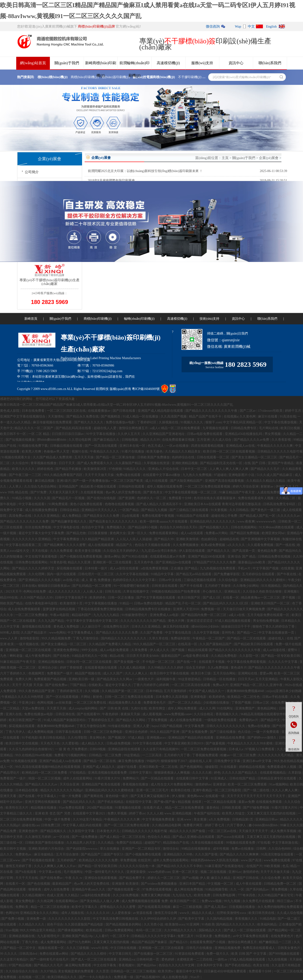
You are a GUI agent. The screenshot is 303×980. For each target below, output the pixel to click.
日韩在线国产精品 (243, 778)
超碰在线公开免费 (225, 516)
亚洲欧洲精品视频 (185, 463)
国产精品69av (147, 965)
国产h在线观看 (26, 872)
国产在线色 (62, 656)
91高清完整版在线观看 (278, 854)
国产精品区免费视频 (245, 533)
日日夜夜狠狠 (98, 533)
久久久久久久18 (98, 913)
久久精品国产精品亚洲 (98, 539)
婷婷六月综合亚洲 (246, 487)
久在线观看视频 (92, 492)
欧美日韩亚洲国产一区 (26, 720)
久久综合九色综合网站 (41, 487)
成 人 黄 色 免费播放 (96, 580)
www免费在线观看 (277, 860)
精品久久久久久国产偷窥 (188, 831)
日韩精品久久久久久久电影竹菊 (280, 452)
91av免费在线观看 (72, 808)
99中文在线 (90, 650)
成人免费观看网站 (54, 942)
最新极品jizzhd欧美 (252, 562)
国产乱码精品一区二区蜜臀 (92, 586)
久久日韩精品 (239, 510)
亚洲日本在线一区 (133, 446)
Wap (238, 26)
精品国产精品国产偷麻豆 (150, 942)
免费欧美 (22, 907)
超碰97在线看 (127, 767)
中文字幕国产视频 (266, 568)
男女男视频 (273, 434)
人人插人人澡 (93, 592)
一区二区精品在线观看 (220, 802)
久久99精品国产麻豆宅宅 (276, 895)
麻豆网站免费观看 (79, 965)
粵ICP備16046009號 (146, 389)
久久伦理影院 (78, 738)
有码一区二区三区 (149, 930)
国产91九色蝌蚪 (80, 942)
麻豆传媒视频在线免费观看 (53, 422)
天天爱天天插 (57, 708)
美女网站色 (98, 738)
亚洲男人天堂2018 (186, 609)
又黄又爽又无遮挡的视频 (112, 942)
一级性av (221, 959)
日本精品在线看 (27, 790)
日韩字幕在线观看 (69, 732)
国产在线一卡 (187, 662)
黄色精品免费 (268, 551)
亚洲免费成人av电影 (165, 615)
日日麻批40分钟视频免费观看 (226, 971)
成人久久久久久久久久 (65, 592)
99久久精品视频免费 (57, 638)
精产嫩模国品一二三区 (276, 942)
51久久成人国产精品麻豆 (275, 475)
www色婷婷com (159, 872)
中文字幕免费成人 (81, 633)
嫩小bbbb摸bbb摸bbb (264, 825)
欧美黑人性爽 (32, 452)
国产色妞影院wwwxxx (82, 849)
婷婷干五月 (293, 411)
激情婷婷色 (251, 872)
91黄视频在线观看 (128, 808)
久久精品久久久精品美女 (183, 452)
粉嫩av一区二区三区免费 (238, 755)
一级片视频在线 (28, 644)
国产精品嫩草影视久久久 (69, 522)
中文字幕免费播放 (67, 539)
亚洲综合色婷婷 (137, 732)
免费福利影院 (181, 638)
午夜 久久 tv (74, 878)
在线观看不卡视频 (212, 662)
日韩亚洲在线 (66, 714)
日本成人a (236, 749)
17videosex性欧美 (271, 411)
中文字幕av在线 (50, 872)
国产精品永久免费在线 (83, 417)
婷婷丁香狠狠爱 (72, 668)
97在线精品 (78, 773)
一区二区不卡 (120, 936)
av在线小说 (72, 580)
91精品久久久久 (135, 469)
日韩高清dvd (29, 954)
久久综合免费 (271, 878)
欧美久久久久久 (24, 469)
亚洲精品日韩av (267, 819)
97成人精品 (137, 738)
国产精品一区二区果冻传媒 (116, 457)
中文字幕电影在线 (67, 527)
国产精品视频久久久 (214, 527)
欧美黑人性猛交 (234, 813)
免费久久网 (24, 679)
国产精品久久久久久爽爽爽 (240, 854)
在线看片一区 (16, 884)
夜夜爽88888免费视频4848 (246, 691)
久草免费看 (140, 650)
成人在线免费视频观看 (25, 609)
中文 (251, 26)
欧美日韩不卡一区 (13, 434)
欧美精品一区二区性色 (244, 697)
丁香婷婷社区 (147, 422)
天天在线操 (40, 551)
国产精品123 (179, 942)
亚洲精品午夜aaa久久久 (89, 889)
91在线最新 (229, 767)
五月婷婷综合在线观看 (259, 574)
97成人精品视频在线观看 (233, 621)
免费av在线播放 (259, 726)
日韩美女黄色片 (289, 948)
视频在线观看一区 (51, 948)
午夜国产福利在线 (207, 813)
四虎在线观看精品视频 (208, 446)
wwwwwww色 (267, 522)
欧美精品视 (95, 930)
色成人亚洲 (55, 895)
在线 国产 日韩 (255, 463)
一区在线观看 (10, 738)
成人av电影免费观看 (115, 650)
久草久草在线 (159, 638)
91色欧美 (208, 924)
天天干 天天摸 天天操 (28, 685)
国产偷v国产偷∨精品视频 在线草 (178, 802)
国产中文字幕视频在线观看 (156, 598)
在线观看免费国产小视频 (208, 942)
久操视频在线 (169, 422)
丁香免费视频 (158, 720)
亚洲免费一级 (37, 919)
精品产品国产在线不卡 (206, 417)
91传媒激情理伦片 (135, 615)
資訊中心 (236, 63)
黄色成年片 (239, 668)
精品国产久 (125, 545)
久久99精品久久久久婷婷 (166, 668)
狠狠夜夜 (35, 889)
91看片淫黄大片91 (108, 778)
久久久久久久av (289, 516)
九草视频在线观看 (216, 428)
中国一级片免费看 (58, 819)
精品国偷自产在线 (176, 843)
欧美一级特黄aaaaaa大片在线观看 (164, 522)
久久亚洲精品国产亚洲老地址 (164, 434)
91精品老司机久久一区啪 (90, 656)
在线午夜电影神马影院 (42, 603)
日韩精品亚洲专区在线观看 (277, 778)
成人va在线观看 (192, 533)
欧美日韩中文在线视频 (22, 743)
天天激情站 (56, 417)
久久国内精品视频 (220, 919)
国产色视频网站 (192, 767)
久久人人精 (155, 813)
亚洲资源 (220, 784)
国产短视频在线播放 (21, 440)
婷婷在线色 (46, 469)
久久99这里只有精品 (88, 819)
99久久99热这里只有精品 (38, 930)
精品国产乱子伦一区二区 (184, 603)
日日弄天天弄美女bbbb (143, 656)
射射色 (98, 697)
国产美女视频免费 (195, 732)
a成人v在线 (237, 615)
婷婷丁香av (137, 813)
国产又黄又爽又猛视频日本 (150, 796)
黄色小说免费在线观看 (87, 504)
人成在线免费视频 (271, 492)
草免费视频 (128, 860)
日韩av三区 (261, 703)
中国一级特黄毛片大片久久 (105, 872)
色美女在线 (262, 965)
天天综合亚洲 (70, 784)
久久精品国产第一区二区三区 (123, 691)
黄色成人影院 (10, 411)
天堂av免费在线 (33, 708)
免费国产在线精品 (130, 843)
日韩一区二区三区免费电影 (104, 732)
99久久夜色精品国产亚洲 (37, 691)
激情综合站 (171, 849)
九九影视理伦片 (49, 936)
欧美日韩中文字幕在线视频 (170, 673)
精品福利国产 (82, 615)
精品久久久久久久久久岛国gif (62, 790)
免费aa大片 (220, 685)
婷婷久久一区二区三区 (164, 878)
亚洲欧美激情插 (188, 539)
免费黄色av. (24, 854)
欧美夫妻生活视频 (88, 551)
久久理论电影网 (80, 440)
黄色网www (195, 796)
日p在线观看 (131, 516)
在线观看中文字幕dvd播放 (162, 475)
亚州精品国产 (69, 487)
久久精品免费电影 (224, 656)
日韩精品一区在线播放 (220, 679)
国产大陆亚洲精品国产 (187, 481)
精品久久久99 (150, 440)
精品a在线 (117, 656)
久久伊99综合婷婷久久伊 (159, 919)
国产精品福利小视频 (143, 527)
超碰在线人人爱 (105, 428)
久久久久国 (42, 498)
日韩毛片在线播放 (200, 948)
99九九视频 (233, 901)
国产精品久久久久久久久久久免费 (25, 522)
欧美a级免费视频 (214, 545)
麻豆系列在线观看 (176, 627)
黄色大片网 (177, 621)
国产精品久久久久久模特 (89, 954)
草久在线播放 (110, 849)
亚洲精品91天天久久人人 (100, 510)
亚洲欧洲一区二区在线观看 (113, 562)
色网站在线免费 (35, 592)
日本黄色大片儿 (108, 831)
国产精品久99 (164, 539)
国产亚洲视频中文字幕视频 (261, 539)
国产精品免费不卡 (133, 878)
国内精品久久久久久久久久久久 (124, 638)
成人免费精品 (72, 516)
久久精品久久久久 (32, 924)
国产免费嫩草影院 (227, 574)
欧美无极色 (155, 452)
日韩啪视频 (130, 440)
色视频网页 (37, 673)
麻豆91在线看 (268, 417)
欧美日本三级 (201, 673)
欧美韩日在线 (181, 790)
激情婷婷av (203, 784)
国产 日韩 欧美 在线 (115, 708)
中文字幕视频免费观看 (159, 819)
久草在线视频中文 (137, 592)
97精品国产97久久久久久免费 (215, 562)
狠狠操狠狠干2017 (174, 761)
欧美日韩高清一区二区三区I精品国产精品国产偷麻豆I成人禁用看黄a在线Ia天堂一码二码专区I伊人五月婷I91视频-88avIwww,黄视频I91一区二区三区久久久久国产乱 (117, 405)
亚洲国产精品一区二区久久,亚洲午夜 (257, 685)
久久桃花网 (46, 901)
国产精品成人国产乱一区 (258, 516)
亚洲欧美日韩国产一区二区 (271, 603)
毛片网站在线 (269, 428)
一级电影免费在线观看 (221, 720)
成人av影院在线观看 (125, 568)
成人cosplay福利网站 (83, 708)
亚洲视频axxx (157, 738)
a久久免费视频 (220, 819)
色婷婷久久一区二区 (152, 498)
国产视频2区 (117, 738)
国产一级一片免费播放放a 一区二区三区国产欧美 (108, 481)
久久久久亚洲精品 (47, 516)
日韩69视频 (98, 749)
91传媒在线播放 (120, 726)
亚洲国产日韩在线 (246, 878)
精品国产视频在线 (88, 673)
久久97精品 (48, 971)
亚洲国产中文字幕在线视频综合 (23, 417)
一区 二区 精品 (39, 434)
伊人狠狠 (179, 796)
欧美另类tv (166, 971)
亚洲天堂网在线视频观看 (43, 802)
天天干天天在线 (27, 878)
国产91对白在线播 (135, 557)
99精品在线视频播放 (196, 849)
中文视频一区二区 (221, 884)
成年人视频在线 (73, 913)
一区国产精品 (130, 510)
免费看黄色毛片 (155, 703)
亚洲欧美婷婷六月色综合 (47, 849)
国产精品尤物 (77, 533)
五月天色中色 (144, 562)
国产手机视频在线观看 (39, 860)
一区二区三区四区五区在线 (67, 411)
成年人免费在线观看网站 (171, 860)
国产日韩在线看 (124, 411)
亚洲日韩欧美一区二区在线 (159, 767)
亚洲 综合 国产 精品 (242, 557)
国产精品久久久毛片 (266, 469)
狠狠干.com (214, 422)
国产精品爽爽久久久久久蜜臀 (65, 545)
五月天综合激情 (68, 854)
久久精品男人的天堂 (81, 843)
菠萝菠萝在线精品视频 (59, 609)
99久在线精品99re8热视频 (34, 755)
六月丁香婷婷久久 (13, 673)
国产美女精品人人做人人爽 (100, 901)
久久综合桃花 (204, 714)
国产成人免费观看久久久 (96, 463)
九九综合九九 (182, 895)
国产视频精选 (111, 417)
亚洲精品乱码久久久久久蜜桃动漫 (110, 790)
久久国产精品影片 (34, 633)
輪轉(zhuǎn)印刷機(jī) (139, 319)
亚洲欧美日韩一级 (82, 679)
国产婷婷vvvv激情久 (262, 738)
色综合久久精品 (159, 837)
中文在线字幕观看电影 (42, 557)
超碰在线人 (277, 638)
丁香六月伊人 (16, 732)
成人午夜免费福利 (38, 656)
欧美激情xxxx (175, 924)
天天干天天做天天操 (100, 475)
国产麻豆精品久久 (107, 440)
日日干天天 (67, 463)
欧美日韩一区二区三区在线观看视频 (230, 452)
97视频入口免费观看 (260, 749)
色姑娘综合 (210, 539)
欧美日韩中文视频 (13, 849)
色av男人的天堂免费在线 (124, 492)
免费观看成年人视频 (282, 767)
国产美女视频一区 (127, 662)
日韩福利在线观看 (132, 487)
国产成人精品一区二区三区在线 (123, 837)
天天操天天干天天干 (254, 831)
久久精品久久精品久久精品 (266, 481)
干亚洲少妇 (27, 703)
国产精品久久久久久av (42, 784)
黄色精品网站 (267, 708)
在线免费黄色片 (283, 703)
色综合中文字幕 (93, 527)
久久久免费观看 (62, 551)
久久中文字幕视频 (207, 633)
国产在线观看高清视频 (155, 907)
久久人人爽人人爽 (285, 790)
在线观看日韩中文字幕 (193, 778)
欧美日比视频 (291, 428)
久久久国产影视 (207, 854)
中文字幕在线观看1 (33, 504)
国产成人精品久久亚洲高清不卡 (159, 504)
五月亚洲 (204, 440)
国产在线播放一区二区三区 (154, 954)
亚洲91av (235, 872)
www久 (185, 913)
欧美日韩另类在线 (262, 913)
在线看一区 (231, 598)
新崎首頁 (31, 319)
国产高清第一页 (244, 551)
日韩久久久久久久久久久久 (226, 726)
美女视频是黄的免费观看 (76, 971)
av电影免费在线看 (196, 656)
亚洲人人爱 (142, 726)
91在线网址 (225, 708)
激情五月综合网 (166, 913)
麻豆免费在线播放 (132, 761)
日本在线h (29, 586)
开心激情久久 (213, 592)
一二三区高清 (152, 755)
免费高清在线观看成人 (259, 948)
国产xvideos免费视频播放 (159, 884)
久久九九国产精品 (51, 621)
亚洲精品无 (233, 592)
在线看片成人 (153, 808)
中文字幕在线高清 (179, 633)
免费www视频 (212, 901)
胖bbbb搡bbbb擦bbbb (52, 440)
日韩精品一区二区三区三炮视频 (134, 971)
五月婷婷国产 (67, 860)
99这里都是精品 (190, 679)
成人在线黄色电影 (175, 977)
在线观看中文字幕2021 (89, 813)
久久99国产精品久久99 (37, 598)
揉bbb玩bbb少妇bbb (206, 627)
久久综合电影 (229, 580)
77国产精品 (79, 685)
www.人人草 (9, 638)
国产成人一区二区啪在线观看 (245, 930)
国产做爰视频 (216, 743)
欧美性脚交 (158, 708)
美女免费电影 (26, 901)
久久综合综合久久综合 (22, 971)
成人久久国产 (113, 673)
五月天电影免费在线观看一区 (269, 615)
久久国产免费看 (152, 633)
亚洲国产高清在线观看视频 (225, 481)
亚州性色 (229, 633)
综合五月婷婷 (196, 668)
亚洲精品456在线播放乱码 (244, 434)
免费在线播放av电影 (121, 422)
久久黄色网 (248, 417)
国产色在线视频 (39, 884)
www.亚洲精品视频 (178, 813)
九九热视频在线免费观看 (218, 568)
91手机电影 (30, 738)
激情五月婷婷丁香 (19, 866)
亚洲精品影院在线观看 (125, 749)
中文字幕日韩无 (121, 954)
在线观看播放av (100, 411)
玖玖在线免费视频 (38, 527)
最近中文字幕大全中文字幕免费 (42, 533)
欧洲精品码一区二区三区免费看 (45, 773)
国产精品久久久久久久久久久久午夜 (212, 411)
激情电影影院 (30, 638)
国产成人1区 (212, 598)
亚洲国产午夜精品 (281, 463)
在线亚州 (145, 860)
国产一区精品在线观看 (158, 778)
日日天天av (246, 679)
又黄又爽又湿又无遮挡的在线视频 (272, 813)
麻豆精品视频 (45, 481)
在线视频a (231, 417)
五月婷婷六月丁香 (177, 755)
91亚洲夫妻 (204, 936)
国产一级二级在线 (257, 790)
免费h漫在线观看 (129, 475)
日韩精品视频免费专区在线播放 (148, 609)
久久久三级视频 (78, 948)
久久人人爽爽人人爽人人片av (55, 866)
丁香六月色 (30, 942)
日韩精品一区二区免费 (105, 755)
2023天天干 (14, 592)
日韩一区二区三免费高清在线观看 (130, 697)
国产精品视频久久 (54, 831)
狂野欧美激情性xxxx (232, 913)
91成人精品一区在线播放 (141, 417)
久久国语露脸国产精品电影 (84, 924)
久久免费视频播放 (186, 545)
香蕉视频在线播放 (136, 784)
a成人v (155, 428)
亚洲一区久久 (138, 533)
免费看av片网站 (217, 533)
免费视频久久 (117, 527)
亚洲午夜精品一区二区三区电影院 (217, 790)
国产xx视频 (190, 878)
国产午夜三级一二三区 (26, 475)
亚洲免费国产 (246, 708)
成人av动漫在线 (275, 650)
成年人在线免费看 (57, 889)
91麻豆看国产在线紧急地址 (225, 866)
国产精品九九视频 (155, 510)
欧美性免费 (203, 895)
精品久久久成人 (204, 913)
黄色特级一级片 (117, 796)
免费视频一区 (211, 609)
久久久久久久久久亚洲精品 (32, 539)
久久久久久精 (202, 773)
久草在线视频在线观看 (208, 843)
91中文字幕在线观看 (148, 743)
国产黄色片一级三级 (266, 510)
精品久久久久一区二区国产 (34, 428)
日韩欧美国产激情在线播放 (45, 843)
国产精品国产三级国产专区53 (102, 854)
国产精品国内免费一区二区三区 (204, 615)
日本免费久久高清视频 (172, 697)
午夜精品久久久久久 (105, 452)
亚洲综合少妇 (48, 668)
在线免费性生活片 (117, 627)
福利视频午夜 (166, 679)
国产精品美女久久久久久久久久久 (114, 522)
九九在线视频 (278, 959)
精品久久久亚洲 (80, 562)
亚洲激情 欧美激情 (126, 884)
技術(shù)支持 (209, 319)
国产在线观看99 (89, 714)
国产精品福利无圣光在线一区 (222, 463)
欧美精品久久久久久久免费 (99, 860)
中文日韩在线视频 (124, 948)
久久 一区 (238, 889)
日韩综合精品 (70, 510)
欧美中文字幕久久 (85, 907)
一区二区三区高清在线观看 (191, 685)
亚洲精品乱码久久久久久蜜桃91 (263, 580)
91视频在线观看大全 (16, 457)
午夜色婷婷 (111, 714)
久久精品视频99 (34, 895)
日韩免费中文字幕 (228, 761)
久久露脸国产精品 (129, 463)
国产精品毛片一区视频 (69, 498)
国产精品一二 (247, 633)
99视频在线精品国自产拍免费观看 (176, 592)
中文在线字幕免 (105, 965)
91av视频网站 (279, 784)
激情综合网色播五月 (134, 428)
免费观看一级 (124, 977)
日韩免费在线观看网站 (32, 562)
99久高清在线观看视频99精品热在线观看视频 (48, 767)
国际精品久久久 (211, 930)
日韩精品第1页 (243, 819)
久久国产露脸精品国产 (216, 644)
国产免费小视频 (13, 919)
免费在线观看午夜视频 (158, 516)
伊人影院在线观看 (192, 551)
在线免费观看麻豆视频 (179, 440)
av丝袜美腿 (64, 703)
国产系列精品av (258, 889)
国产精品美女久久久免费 (102, 516)
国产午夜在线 (287, 574)
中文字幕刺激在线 (285, 843)
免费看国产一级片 (60, 673)
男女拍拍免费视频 (266, 621)
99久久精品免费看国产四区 (64, 475)
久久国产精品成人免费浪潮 (53, 457)
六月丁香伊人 (237, 825)
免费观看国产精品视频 (51, 679)
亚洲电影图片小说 (242, 475)
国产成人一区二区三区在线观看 (94, 959)
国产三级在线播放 (223, 732)
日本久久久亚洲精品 (147, 627)
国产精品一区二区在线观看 (247, 638)
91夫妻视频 (219, 510)
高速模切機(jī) (168, 63)
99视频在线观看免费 (241, 843)
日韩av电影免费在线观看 (205, 434)
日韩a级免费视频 (119, 743)
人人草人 (16, 487)
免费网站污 (131, 778)
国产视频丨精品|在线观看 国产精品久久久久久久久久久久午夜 (217, 650)
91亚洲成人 (219, 778)
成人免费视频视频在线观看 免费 (145, 901)
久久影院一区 (249, 656)
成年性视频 (221, 849)
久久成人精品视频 (133, 668)
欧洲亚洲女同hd (274, 533)
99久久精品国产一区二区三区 (155, 644)
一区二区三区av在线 (222, 831)
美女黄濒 (201, 819)
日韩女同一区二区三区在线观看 (89, 662)
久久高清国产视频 (174, 417)
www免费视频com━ (178, 714)
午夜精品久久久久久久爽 (275, 446)
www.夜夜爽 (246, 522)
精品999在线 (9, 598)
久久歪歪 (102, 971)
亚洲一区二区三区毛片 (153, 790)
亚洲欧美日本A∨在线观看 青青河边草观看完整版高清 (223, 504)
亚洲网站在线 (248, 673)
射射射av (267, 487)
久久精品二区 (286, 498)
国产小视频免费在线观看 (144, 854)
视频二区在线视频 (214, 872)
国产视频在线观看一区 (124, 889)
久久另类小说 (154, 924)
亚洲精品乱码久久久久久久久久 (213, 522)
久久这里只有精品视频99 (161, 749)
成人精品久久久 (93, 743)
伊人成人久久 (160, 650)
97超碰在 (220, 475)
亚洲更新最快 (137, 872)
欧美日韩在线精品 (53, 738)
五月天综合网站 (225, 673)
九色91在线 (139, 708)
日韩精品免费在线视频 (275, 557)
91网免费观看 (59, 504)
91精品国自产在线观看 (193, 516)
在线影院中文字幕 (139, 802)
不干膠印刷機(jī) (190, 77)
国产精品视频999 (148, 977)
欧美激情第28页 (96, 469)
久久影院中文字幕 (82, 831)
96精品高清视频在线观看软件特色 (265, 714)
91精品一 (126, 603)
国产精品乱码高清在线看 (74, 428)
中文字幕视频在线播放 (101, 603)
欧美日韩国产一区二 (185, 901)
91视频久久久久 (192, 422)
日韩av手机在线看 (276, 697)
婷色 (217, 773)
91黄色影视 (58, 562)
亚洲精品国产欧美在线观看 (101, 784)
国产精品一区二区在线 (100, 761)
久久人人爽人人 (137, 673)
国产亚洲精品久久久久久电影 (40, 580)
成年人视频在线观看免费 (165, 487)
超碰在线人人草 (201, 761)
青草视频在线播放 (44, 463)
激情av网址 (112, 557)
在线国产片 (254, 866)
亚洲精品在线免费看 (231, 738)
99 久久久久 (9, 954)
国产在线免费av (57, 685)
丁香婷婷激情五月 (70, 691)
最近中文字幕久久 (119, 685)
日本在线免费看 (34, 411)
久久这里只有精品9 (14, 959)
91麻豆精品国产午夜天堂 (237, 492)
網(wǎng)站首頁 (33, 63)
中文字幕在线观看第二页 (24, 545)
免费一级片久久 (218, 954)
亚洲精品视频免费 (228, 948)
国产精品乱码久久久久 (80, 802)
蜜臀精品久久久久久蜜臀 (118, 907)
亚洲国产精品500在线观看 (207, 557)
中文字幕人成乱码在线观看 (83, 825)
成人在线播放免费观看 (42, 510)
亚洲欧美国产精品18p (78, 936)
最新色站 (213, 808)
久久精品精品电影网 (167, 825)
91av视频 (12, 930)
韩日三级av (285, 901)
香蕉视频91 (127, 965)
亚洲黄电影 (199, 697)
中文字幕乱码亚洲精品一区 (243, 422)
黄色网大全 (118, 533)
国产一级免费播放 (85, 837)
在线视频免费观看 (269, 802)
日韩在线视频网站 (244, 527)
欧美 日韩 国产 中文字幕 (249, 954)
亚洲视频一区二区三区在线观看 (29, 650)
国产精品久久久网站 (131, 720)
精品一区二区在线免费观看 (181, 428)
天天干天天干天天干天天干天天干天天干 (257, 796)
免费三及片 (186, 936)
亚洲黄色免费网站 (67, 650)
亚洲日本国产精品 (193, 884)
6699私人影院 (10, 633)
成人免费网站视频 (41, 732)
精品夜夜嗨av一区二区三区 (261, 598)
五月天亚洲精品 (267, 679)
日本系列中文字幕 (210, 965)
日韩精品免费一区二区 (281, 884)
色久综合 (245, 732)
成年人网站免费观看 (183, 708)
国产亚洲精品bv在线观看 (174, 562)
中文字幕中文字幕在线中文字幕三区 (93, 621)
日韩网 (262, 849)
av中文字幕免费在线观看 (251, 936)
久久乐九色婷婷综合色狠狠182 (31, 749)
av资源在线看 (143, 913)
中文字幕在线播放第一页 (277, 633)
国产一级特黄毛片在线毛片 (50, 959)
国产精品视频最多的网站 (124, 924)
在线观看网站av (67, 901)
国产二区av (248, 411)
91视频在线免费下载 (34, 446)
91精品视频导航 (217, 889)
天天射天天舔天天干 (64, 492)
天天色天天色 (51, 743)
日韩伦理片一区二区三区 (96, 574)
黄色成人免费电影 (67, 627)
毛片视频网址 (74, 872)
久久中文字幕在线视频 (133, 574)
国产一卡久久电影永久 (96, 977)
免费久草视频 (118, 813)
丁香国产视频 (242, 703)
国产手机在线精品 (111, 802)
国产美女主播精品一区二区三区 (255, 457)
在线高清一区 (188, 644)
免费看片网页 (193, 825)
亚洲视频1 (291, 592)
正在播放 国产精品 (184, 568)
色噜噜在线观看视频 (120, 504)
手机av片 (244, 568)
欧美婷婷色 (98, 598)
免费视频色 (223, 936)
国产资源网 (127, 498)
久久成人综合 (222, 440)
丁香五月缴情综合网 (92, 726)
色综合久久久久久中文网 (177, 965)
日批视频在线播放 (242, 907)
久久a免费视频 (218, 668)
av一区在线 (62, 837)
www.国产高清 (252, 860)
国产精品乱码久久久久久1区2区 (226, 603)
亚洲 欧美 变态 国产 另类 (53, 813)
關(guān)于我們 (67, 63)
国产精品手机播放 (69, 469)
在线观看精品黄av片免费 (168, 557)
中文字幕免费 (195, 726)
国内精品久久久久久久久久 (236, 924)
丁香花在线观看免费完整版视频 (101, 609)
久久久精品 (106, 843)
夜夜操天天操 (131, 714)
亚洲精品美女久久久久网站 (40, 913)
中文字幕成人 (47, 796)
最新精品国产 (171, 656)
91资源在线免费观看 (190, 954)
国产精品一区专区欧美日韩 (281, 656)
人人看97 (102, 936)
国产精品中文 (271, 720)
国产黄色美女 (153, 492)
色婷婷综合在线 (184, 457)
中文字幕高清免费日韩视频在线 (116, 919)
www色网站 (57, 633)
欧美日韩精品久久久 (63, 977)
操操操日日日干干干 (236, 627)
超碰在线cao (31, 825)
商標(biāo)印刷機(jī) (98, 319)
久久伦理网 (37, 574)
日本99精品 (154, 691)
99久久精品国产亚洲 (165, 732)
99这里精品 (132, 755)
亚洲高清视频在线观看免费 (108, 773)
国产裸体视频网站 (71, 930)
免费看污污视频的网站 (71, 755)
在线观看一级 (215, 796)
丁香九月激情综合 (86, 638)
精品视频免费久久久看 (125, 703)
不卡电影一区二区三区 (159, 662)
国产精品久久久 (219, 551)
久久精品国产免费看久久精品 (110, 644)
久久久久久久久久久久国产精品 (144, 621)
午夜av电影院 (60, 615)
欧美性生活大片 (17, 808)
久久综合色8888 (280, 849)
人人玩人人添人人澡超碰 (134, 539)
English (271, 26)
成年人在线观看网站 (78, 778)
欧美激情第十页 (72, 603)
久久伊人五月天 (129, 434)
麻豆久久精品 (221, 878)
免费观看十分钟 (180, 498)
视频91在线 (80, 452)
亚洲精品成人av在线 (241, 446)
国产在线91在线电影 (102, 498)
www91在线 (100, 948)
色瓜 (286, 866)
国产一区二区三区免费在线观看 (127, 825)
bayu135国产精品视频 (167, 726)
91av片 (196, 977)
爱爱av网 (266, 673)
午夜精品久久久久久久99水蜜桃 (250, 743)
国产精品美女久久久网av (115, 679)
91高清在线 (288, 417)
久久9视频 (92, 691)
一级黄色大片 (145, 679)
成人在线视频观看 (101, 545)
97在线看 (264, 843)
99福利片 (153, 761)
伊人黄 (205, 878)
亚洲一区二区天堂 (185, 872)
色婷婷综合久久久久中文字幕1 (135, 580)
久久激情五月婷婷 (38, 837)
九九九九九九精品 (107, 615)
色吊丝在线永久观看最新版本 (215, 498)
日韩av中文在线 (171, 580)
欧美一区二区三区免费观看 (248, 784)
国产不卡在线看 (192, 586)
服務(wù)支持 (202, 63)
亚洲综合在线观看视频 (101, 878)
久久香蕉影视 (282, 440)
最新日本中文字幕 (189, 971)
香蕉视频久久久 (227, 714)
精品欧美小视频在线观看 (99, 487)
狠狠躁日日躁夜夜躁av (54, 586)
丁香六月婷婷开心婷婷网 (152, 685)
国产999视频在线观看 (285, 954)
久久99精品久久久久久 (181, 930)
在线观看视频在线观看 (101, 668)
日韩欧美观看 (232, 808)
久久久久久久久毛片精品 (276, 755)
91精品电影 (268, 919)
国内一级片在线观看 (62, 574)
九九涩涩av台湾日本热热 (159, 551)
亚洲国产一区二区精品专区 (142, 849)
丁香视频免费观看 (206, 755)
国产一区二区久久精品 (185, 703)
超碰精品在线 (230, 539)
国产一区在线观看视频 (63, 697)
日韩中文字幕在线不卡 (72, 598)
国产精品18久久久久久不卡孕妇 (180, 866)
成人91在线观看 (157, 481)
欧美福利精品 (268, 924)
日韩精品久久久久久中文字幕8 (154, 936)
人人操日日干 (92, 627)
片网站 (86, 697)
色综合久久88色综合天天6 (179, 527)
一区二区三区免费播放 (32, 615)
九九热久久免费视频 (198, 475)
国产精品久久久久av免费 (252, 440)
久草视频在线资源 (157, 463)
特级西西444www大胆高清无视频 (215, 860)
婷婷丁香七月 (215, 825)
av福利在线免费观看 (96, 895)
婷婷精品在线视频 (252, 767)
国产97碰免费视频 (257, 808)
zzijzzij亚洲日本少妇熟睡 (284, 691)
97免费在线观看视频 (157, 889)
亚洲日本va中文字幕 (257, 761)
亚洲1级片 (64, 481)
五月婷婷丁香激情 (218, 586)
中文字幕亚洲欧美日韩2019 (184, 743)
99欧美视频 (272, 866)
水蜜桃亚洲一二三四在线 (195, 959)
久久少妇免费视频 (126, 895)
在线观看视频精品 (273, 773)
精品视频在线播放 (44, 808)
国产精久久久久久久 (89, 422)
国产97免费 (39, 492)
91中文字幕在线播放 (101, 434)
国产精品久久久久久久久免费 (117, 633)
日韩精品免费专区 (244, 428)
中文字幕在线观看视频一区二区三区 (191, 492)
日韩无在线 (113, 592)
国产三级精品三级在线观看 (189, 510)
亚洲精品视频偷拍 (51, 662)
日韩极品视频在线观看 (67, 446)
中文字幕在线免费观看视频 (247, 662)
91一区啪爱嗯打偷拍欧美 (132, 586)
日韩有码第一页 (148, 959)
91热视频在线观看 (25, 761)
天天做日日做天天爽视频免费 (244, 609)
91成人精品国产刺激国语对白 (65, 720)
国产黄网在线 (94, 796)
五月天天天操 (84, 457)
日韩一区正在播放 (121, 598)
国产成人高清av (216, 907)
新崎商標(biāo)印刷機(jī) (101, 69)
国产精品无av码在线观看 (194, 574)
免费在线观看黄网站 (164, 533)
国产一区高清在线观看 (101, 446)
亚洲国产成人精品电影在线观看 (161, 411)
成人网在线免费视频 (189, 889)
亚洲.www (184, 819)
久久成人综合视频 (290, 913)
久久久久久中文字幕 (283, 662)
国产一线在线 (286, 545)
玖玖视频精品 (271, 586)
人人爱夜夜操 (121, 913)
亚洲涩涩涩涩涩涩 (200, 621)
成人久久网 (207, 708)
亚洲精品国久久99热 (179, 854)
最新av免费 (246, 802)
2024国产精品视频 (100, 808)
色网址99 (12, 913)
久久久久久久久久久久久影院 (70, 919)
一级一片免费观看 (267, 732)
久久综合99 (21, 463)
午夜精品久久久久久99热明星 (23, 697)
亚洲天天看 (9, 796)
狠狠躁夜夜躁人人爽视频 (172, 773)
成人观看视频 (153, 714)
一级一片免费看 (70, 796)
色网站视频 (46, 703)
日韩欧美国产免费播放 (154, 457)
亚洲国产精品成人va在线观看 (61, 761)
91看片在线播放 (133, 452)
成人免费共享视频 (284, 831)
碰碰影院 (212, 767)
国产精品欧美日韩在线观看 (254, 644)
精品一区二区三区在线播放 (51, 907)
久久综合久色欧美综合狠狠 (263, 592)
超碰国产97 (153, 843)
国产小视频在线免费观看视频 (81, 557)
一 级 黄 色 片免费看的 (72, 749)
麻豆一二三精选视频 (188, 907)
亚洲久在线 (14, 714)
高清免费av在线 (21, 516)
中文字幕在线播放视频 (281, 422)
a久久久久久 (237, 545)
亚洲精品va (127, 959)
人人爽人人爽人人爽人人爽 (229, 469)
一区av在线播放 (178, 446)
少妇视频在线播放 (217, 703)
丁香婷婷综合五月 (101, 720)
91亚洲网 (193, 924)
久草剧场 (295, 773)
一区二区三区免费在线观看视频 (208, 487)
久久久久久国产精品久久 (240, 773)
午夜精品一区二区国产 (209, 638)
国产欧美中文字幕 (192, 919)
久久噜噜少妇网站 (246, 586)
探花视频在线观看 (70, 568)
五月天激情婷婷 (175, 691)
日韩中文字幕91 (141, 773)
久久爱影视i (71, 743)
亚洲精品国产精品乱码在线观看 (191, 738)
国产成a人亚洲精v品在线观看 (194, 837)
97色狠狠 (115, 469)
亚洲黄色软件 (29, 831)
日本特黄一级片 (96, 568)
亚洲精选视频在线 (22, 936)
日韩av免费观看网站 (120, 930)
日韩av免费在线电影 (149, 603)
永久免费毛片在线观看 (259, 901)
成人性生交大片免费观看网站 (172, 784)
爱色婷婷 (168, 959)
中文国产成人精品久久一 (207, 691)
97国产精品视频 (21, 965)
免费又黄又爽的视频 (156, 895)
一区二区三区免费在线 (90, 703)
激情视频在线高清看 (37, 627)
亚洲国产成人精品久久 (99, 767)
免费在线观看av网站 (54, 954)
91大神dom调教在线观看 (277, 527)
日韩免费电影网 (224, 895)
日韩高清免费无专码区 (280, 504)
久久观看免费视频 (261, 545)
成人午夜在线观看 (249, 884)
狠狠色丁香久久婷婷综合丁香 (274, 627)
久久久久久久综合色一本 (137, 866)
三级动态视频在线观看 (200, 580)
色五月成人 (156, 446)
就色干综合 (55, 924)
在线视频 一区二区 (32, 977)
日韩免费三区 (51, 825)
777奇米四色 (247, 895)
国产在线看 (27, 796)
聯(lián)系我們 (270, 63)
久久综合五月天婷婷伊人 (121, 551)
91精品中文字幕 (163, 574)
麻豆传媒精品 (44, 854)
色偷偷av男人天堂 (57, 452)
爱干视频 (289, 598)
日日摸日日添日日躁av (68, 434)
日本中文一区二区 (195, 469)
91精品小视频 (22, 498)
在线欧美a (96, 685)
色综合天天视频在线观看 (153, 545)
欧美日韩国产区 (189, 598)
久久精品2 (72, 895)
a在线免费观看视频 (155, 568)
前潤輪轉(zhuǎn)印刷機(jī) (135, 69)
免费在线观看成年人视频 (256, 498)
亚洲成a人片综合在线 (164, 469)
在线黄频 (287, 568)
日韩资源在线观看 (165, 586)
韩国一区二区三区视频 (45, 778)
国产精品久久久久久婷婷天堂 (34, 568)
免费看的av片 (249, 720)
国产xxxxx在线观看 (231, 837)
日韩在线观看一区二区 (214, 457)
